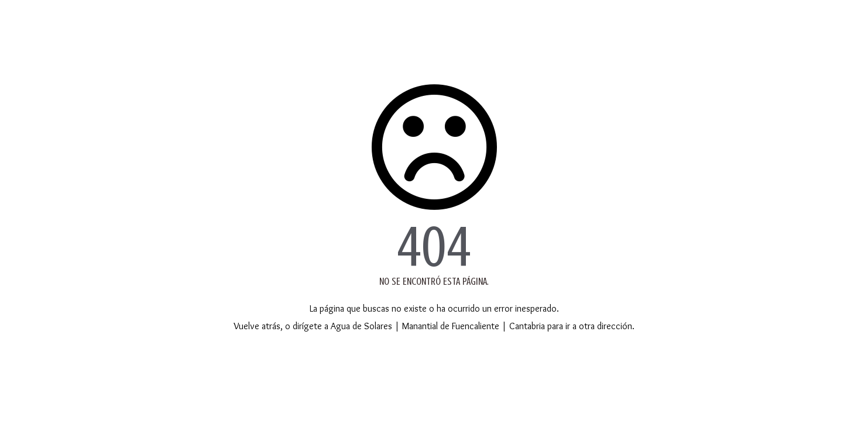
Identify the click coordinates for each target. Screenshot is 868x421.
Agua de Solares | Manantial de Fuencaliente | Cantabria (438, 326)
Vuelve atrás (257, 326)
